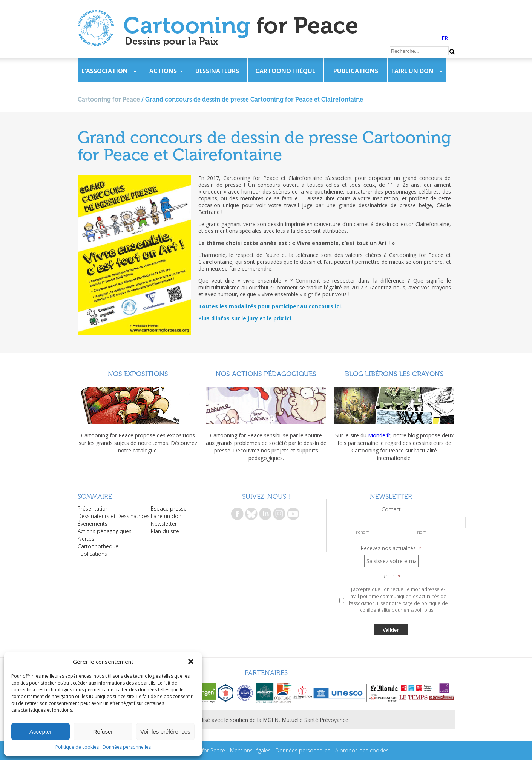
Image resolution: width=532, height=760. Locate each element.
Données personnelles (127, 747)
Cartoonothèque (285, 71)
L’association (105, 71)
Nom (422, 532)
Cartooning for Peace (109, 99)
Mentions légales (250, 750)
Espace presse (169, 508)
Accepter (41, 732)
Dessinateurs (217, 71)
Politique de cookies (77, 747)
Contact (391, 509)
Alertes (86, 539)
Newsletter (164, 524)
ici (338, 306)
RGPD (391, 577)
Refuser (103, 732)
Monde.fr (379, 435)
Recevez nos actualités (391, 548)
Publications (356, 71)
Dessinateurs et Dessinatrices (114, 516)
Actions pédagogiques (105, 531)
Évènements (93, 524)
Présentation (93, 508)
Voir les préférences (165, 732)
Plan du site (165, 531)
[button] (191, 662)
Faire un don (412, 71)
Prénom (362, 532)
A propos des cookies (362, 750)
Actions (163, 71)
